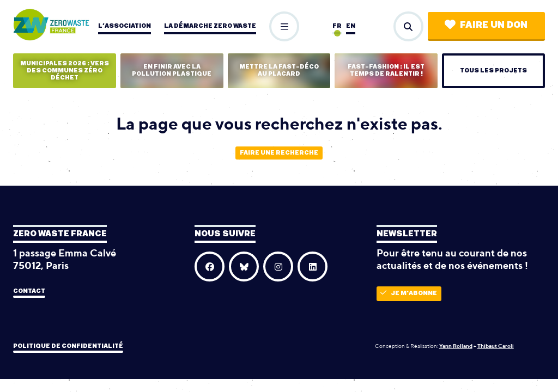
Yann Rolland (456, 346)
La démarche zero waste (210, 26)
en (351, 26)
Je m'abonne (409, 293)
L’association (125, 26)
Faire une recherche (279, 153)
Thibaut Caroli (496, 346)
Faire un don (486, 25)
